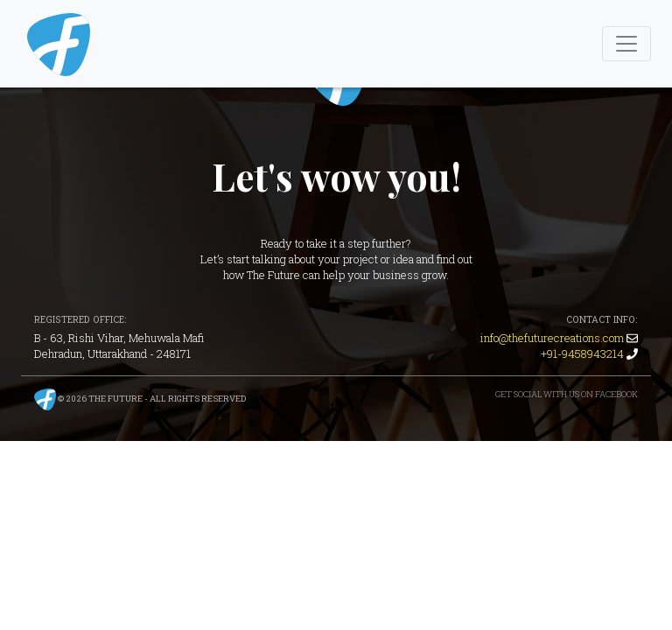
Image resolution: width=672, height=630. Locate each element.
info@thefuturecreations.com (552, 338)
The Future (115, 399)
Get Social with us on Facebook (567, 394)
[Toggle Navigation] (626, 44)
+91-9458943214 (582, 353)
